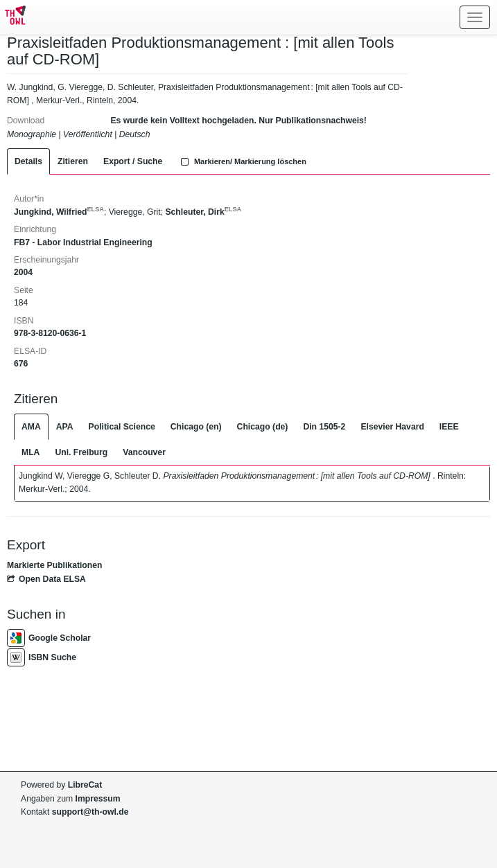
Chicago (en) (196, 427)
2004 (23, 272)
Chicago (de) (263, 427)
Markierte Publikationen (54, 565)
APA (65, 427)
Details (28, 161)
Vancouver (144, 452)
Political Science (122, 427)
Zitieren (73, 161)
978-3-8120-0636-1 (50, 333)
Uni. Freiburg (81, 452)
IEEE (449, 427)
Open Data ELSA (46, 579)
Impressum (98, 799)
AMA (31, 427)
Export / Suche (133, 161)
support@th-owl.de (90, 812)
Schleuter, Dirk (203, 212)
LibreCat (85, 785)
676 (21, 364)
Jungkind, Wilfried (59, 212)
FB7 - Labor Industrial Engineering (83, 242)
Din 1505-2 (324, 427)
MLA (30, 452)
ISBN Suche (42, 657)
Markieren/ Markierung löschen (242, 161)
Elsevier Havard (392, 427)
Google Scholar (49, 638)
